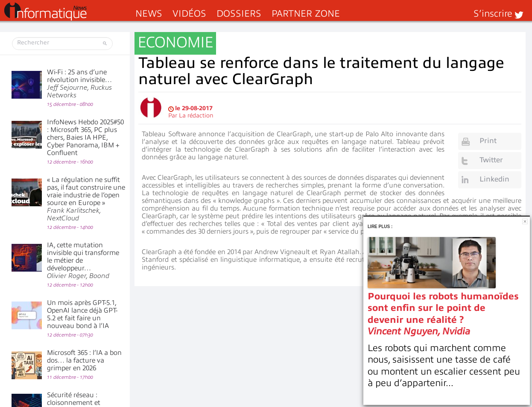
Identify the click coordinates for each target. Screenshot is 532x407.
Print (488, 141)
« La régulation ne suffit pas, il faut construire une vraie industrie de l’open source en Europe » (86, 199)
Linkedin (494, 179)
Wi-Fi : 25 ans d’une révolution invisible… (80, 84)
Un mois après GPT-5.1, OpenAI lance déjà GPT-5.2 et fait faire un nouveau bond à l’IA (82, 314)
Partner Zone (306, 13)
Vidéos (189, 13)
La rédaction (196, 116)
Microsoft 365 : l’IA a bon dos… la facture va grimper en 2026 (84, 360)
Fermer (525, 221)
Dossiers (239, 13)
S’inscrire (493, 13)
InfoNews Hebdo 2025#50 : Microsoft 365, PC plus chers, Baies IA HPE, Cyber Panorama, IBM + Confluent (85, 138)
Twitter (491, 160)
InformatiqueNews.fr (45, 12)
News (149, 13)
